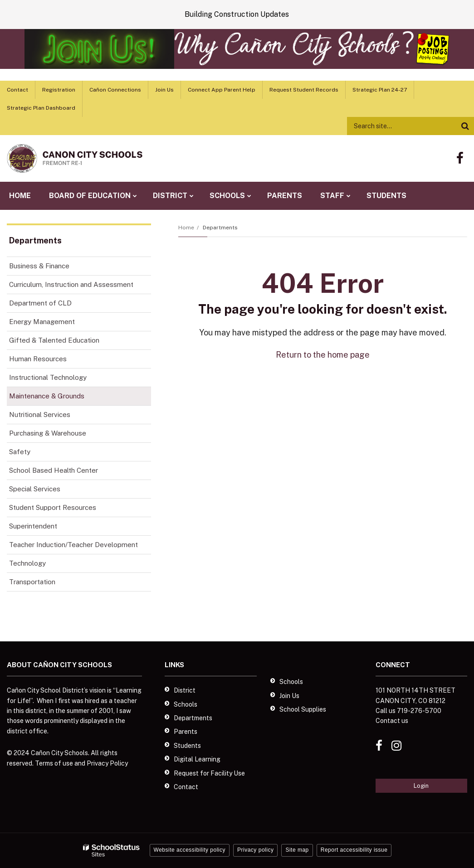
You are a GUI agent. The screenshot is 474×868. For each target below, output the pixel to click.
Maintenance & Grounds (47, 396)
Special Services (35, 489)
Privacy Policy (107, 763)
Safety (20, 452)
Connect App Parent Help (222, 90)
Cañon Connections (115, 90)
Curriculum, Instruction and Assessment (71, 284)
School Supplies (303, 709)
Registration (59, 90)
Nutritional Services (40, 415)
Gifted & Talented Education (54, 340)
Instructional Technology (48, 377)
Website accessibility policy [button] (190, 850)
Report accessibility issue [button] (354, 850)
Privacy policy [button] (255, 850)
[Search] (465, 126)
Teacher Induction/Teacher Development (73, 545)
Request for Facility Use (209, 773)
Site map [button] (297, 850)
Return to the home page (323, 355)
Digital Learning (197, 759)
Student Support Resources (53, 507)
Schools (186, 704)
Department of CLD (40, 303)
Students (187, 746)
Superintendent (33, 526)
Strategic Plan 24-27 (380, 90)
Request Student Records (304, 90)
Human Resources (38, 359)
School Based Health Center (54, 470)
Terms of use (54, 763)
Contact (17, 90)
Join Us (164, 90)
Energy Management (42, 322)
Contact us (392, 721)
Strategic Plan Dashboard (41, 108)
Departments (220, 228)
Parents (186, 732)
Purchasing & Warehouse (48, 433)
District (185, 690)
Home (186, 228)
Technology (27, 563)
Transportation (32, 582)
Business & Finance (39, 266)
